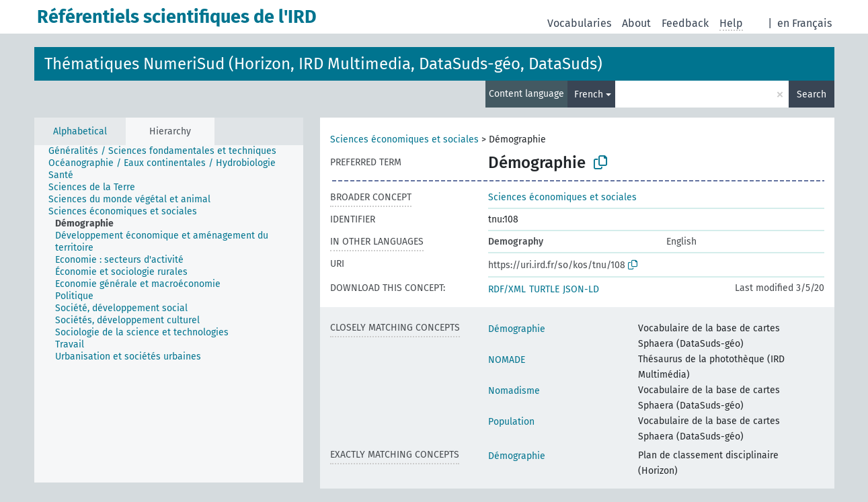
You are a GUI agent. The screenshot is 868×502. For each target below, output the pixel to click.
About (636, 23)
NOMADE (507, 360)
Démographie (517, 329)
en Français (804, 23)
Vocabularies (579, 23)
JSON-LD (581, 289)
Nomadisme (514, 391)
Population (511, 422)
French (589, 94)
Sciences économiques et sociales (404, 139)
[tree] (169, 314)
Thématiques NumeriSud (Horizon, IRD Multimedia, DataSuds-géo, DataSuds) (323, 64)
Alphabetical (80, 131)
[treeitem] (168, 151)
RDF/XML (507, 289)
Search (812, 94)
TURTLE (544, 289)
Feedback (685, 23)
